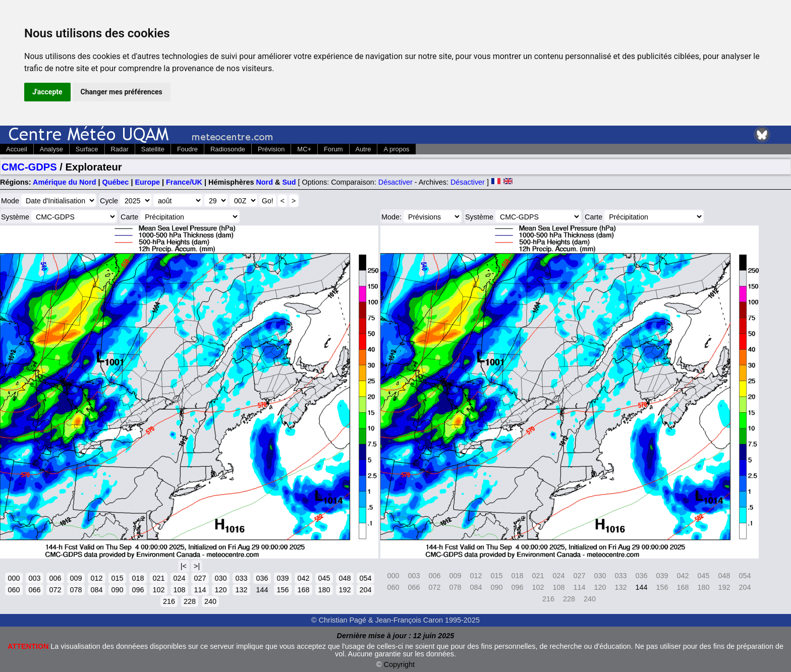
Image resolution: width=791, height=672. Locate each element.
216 (169, 601)
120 (220, 590)
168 (303, 590)
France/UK (184, 182)
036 (262, 578)
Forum (333, 149)
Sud (289, 182)
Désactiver (395, 182)
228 (190, 601)
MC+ (304, 149)
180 (324, 590)
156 (282, 590)
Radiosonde (228, 149)
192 (345, 590)
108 (179, 590)
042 (303, 578)
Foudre (187, 149)
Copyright (400, 664)
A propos (396, 149)
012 (96, 578)
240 (210, 601)
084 (96, 590)
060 (14, 590)
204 (365, 590)
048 (345, 578)
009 (76, 578)
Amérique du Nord (65, 182)
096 (138, 590)
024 (179, 578)
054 (365, 578)
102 (158, 590)
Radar (120, 149)
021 (158, 578)
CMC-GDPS (29, 167)
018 (138, 578)
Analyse (51, 149)
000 (14, 578)
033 (241, 578)
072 (55, 590)
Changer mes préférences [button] (122, 92)
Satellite (153, 149)
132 (241, 590)
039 (282, 578)
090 (117, 590)
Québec (116, 182)
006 (55, 578)
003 (34, 578)
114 (200, 590)
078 (76, 590)
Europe (147, 182)
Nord (264, 182)
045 (324, 578)
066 (34, 590)
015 (117, 578)
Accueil (17, 149)
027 (200, 578)
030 (220, 578)
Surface (87, 149)
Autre (363, 149)
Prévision (271, 149)
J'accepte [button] (47, 92)
